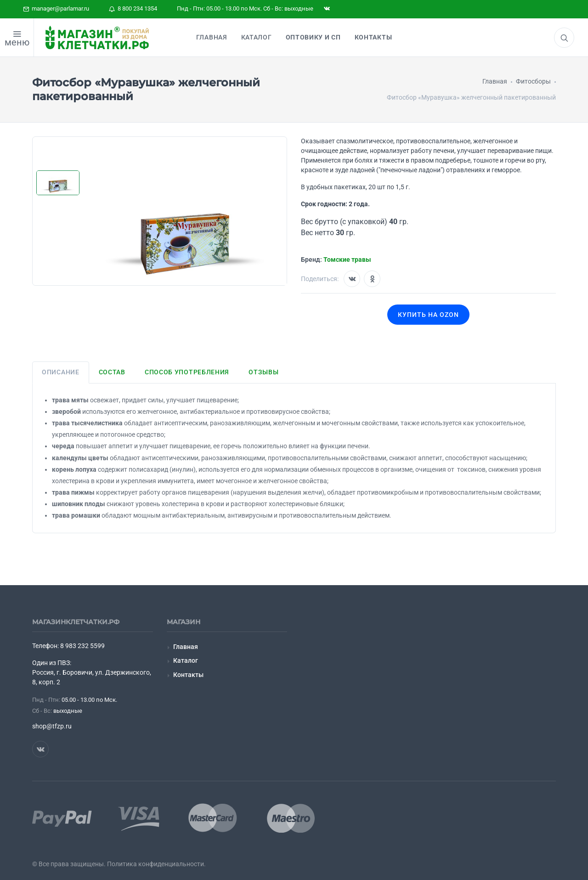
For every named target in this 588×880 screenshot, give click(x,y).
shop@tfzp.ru (52, 726)
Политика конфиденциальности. (156, 864)
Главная (186, 647)
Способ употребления (187, 372)
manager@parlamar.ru (56, 8)
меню (17, 42)
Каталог (186, 660)
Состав (112, 372)
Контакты (188, 675)
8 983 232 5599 (82, 646)
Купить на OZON (428, 315)
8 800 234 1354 (133, 8)
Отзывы (263, 372)
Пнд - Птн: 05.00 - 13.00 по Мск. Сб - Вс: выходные (245, 8)
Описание (61, 372)
